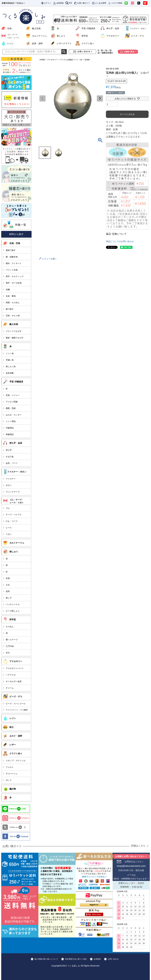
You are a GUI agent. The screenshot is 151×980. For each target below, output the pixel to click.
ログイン (46, 3)
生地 (9, 28)
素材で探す (11, 250)
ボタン (9, 485)
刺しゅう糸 (11, 366)
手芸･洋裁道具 (88, 28)
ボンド (9, 780)
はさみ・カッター (14, 415)
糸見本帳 (10, 373)
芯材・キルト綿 (13, 316)
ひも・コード (12, 521)
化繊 (8, 289)
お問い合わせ (113, 959)
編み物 (13, 789)
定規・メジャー (13, 395)
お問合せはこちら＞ (134, 862)
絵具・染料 (37, 43)
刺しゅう (61, 36)
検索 (69, 3)
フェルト (10, 767)
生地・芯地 (15, 243)
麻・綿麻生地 (12, 257)
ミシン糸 (10, 353)
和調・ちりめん (13, 303)
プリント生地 (12, 270)
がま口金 (10, 457)
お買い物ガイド (82, 3)
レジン (10, 43)
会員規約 (97, 959)
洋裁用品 (10, 428)
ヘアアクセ (11, 675)
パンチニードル (13, 604)
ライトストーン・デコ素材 (17, 710)
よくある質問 (99, 3)
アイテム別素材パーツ (69, 60)
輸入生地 (36, 28)
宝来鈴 (87, 60)
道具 (8, 591)
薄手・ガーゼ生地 (14, 283)
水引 (8, 653)
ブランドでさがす (14, 331)
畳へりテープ (12, 640)
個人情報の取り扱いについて (46, 959)
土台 (8, 585)
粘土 (12, 727)
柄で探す (10, 309)
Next (100, 98)
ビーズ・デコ (137, 36)
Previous (42, 98)
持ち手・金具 (113, 28)
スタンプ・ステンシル (16, 761)
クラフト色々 (88, 43)
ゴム (8, 508)
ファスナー (11, 479)
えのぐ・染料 (16, 736)
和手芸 (85, 36)
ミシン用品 (11, 421)
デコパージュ (12, 774)
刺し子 (9, 598)
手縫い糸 (10, 360)
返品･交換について (116, 234)
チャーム (10, 688)
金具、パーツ (12, 463)
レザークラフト (64, 43)
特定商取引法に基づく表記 (76, 959)
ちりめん (10, 627)
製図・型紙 (11, 408)
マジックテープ (13, 492)
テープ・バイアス (14, 515)
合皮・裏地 (11, 296)
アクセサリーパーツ (15, 668)
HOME (42, 60)
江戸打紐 (10, 646)
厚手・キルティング (15, 276)
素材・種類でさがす (15, 338)
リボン (9, 534)
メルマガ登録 (115, 3)
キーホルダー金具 (14, 681)
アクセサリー (113, 36)
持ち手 (9, 450)
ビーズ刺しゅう (13, 611)
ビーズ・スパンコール (16, 704)
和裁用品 (10, 434)
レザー (13, 745)
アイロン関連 (12, 402)
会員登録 (58, 3)
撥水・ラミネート (14, 263)
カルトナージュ (39, 36)
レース (9, 528)
